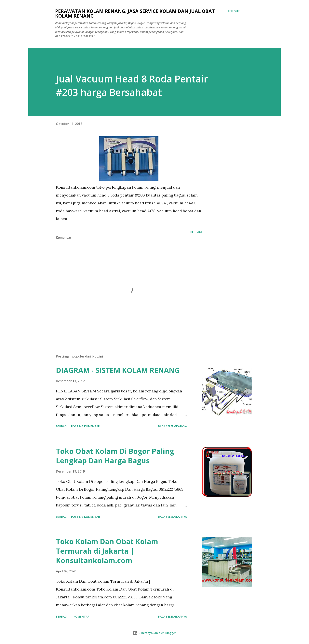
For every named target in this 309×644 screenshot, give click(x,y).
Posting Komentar (86, 426)
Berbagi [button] (196, 232)
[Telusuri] (234, 11)
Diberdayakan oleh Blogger (154, 633)
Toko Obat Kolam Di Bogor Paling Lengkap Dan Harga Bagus (115, 456)
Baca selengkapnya (172, 426)
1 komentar (80, 616)
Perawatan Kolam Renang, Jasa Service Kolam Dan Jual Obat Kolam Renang (135, 13)
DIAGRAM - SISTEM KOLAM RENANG (118, 370)
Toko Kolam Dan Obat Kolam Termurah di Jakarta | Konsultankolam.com (107, 551)
